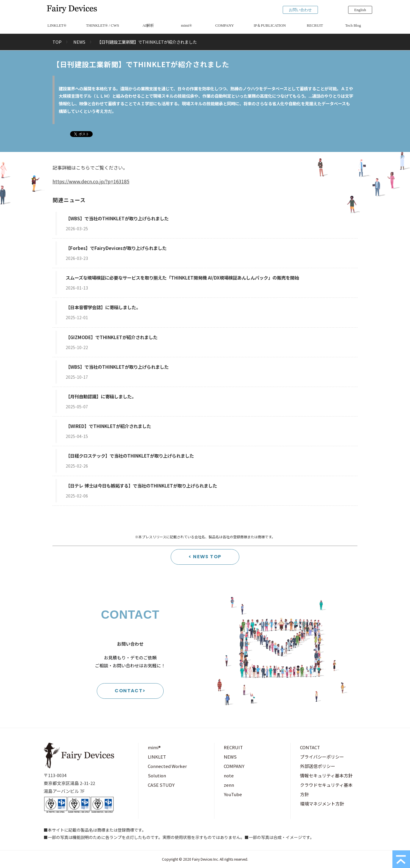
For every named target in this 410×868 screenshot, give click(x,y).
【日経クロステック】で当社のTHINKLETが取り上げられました (130, 456)
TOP (57, 42)
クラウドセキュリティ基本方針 (326, 790)
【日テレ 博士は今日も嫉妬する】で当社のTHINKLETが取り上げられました (141, 485)
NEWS (79, 42)
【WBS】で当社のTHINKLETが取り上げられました (117, 218)
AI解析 (148, 25)
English (360, 10)
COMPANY (225, 25)
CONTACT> (130, 691)
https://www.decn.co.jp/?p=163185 (91, 181)
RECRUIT (315, 25)
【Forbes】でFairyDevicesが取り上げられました (116, 248)
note (229, 775)
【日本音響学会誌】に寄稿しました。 (103, 307)
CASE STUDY (161, 785)
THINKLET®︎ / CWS (103, 25)
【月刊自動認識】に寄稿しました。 (101, 396)
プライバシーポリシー (322, 757)
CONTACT (310, 747)
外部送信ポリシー (318, 766)
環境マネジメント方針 (322, 804)
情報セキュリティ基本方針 (326, 775)
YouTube (233, 794)
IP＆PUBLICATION (270, 25)
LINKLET (157, 757)
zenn (229, 785)
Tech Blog (353, 25)
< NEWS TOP (205, 557)
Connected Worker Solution (167, 771)
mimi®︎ (186, 25)
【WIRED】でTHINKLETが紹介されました (108, 426)
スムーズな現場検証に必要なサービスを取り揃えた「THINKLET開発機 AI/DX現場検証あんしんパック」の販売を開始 (182, 278)
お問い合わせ (300, 10)
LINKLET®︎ (57, 25)
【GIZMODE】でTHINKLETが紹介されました (112, 337)
